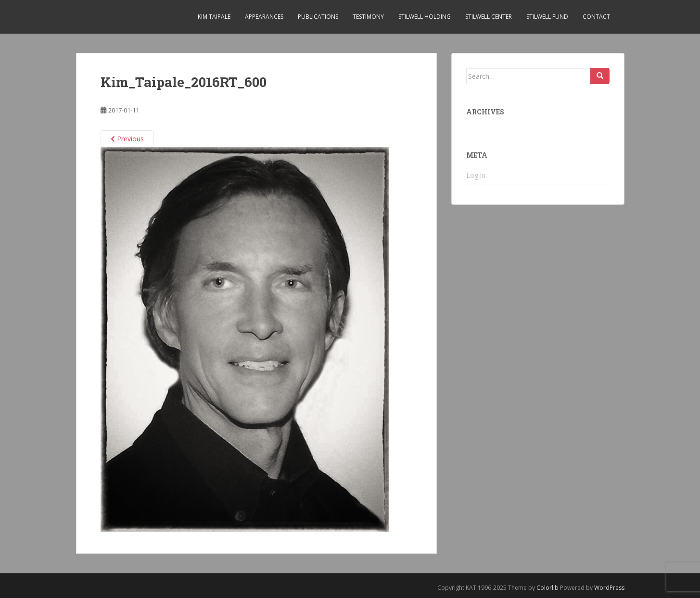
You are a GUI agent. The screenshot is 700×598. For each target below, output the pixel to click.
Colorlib (547, 588)
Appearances (264, 17)
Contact (596, 17)
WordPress (609, 588)
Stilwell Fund (547, 17)
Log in (476, 175)
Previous (127, 139)
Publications (318, 17)
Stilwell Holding (425, 17)
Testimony (368, 17)
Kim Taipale (214, 17)
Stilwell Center (489, 17)
